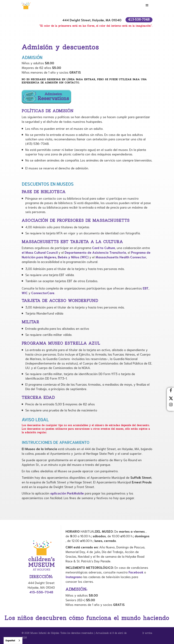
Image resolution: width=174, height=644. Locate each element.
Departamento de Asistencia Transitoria (95, 252)
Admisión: (76, 590)
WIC (25, 293)
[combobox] (13, 641)
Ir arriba (147, 633)
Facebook (136, 572)
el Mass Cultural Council (40, 252)
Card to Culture (104, 248)
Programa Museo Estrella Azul (61, 344)
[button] (147, 5)
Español (10, 641)
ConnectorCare (43, 293)
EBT (146, 288)
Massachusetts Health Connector (121, 257)
